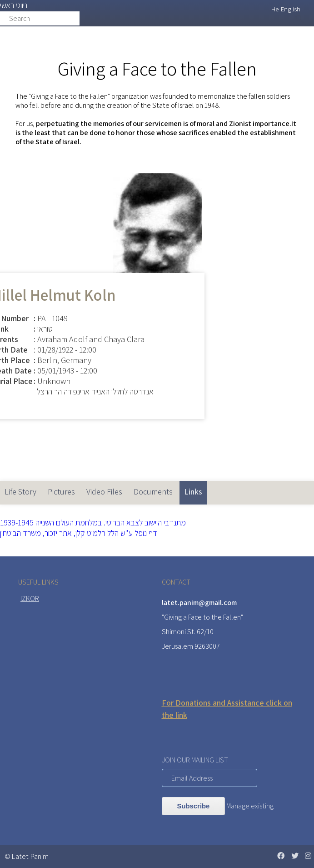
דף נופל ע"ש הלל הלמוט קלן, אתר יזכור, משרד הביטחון (79, 533)
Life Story (20, 492)
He (275, 9)
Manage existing (250, 806)
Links (195, 489)
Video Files (104, 492)
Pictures (61, 492)
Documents (153, 492)
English (291, 9)
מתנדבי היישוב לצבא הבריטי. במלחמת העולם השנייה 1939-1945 (93, 522)
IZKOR (30, 598)
